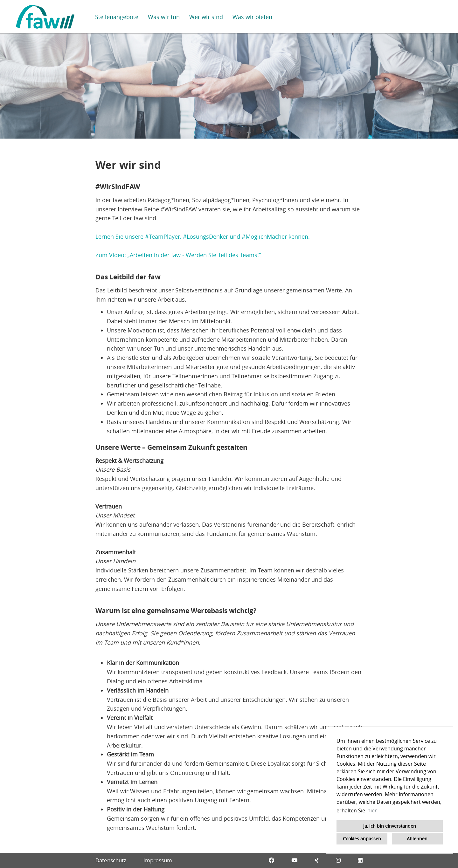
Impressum (158, 860)
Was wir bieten (252, 17)
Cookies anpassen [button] (362, 839)
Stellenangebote (117, 17)
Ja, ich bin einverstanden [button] (390, 826)
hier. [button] (373, 810)
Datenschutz (111, 860)
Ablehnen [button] (417, 839)
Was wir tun (164, 17)
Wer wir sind (206, 17)
